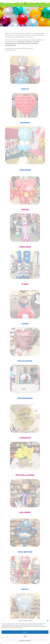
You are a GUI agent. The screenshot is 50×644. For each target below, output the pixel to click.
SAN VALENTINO (25, 361)
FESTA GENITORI (25, 552)
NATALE (25, 589)
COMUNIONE (25, 170)
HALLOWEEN (25, 512)
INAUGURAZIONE (25, 398)
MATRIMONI (25, 123)
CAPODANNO (25, 438)
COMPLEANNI (25, 247)
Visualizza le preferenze (25, 640)
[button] (48, 621)
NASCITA (25, 89)
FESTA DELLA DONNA (25, 475)
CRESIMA (25, 209)
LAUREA (25, 324)
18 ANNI (25, 284)
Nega (25, 636)
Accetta (25, 632)
